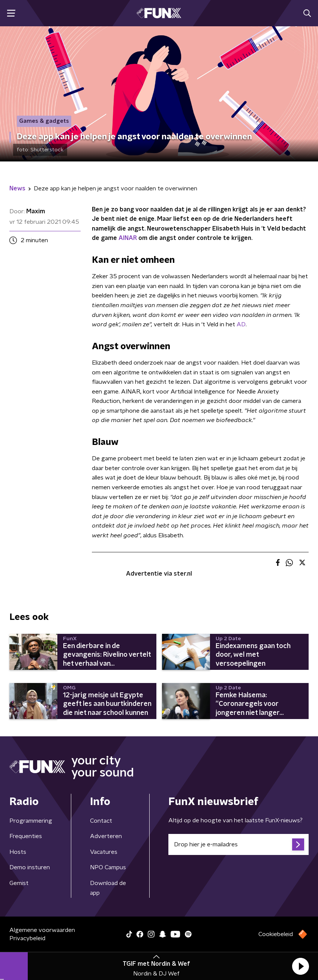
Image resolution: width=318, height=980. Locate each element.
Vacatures (104, 852)
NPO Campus (108, 867)
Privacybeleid (27, 938)
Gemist (19, 883)
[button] (300, 966)
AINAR (128, 238)
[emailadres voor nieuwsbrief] (238, 844)
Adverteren (106, 836)
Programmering (31, 821)
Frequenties (26, 836)
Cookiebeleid (276, 934)
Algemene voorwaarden (42, 930)
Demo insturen (30, 867)
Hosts (18, 852)
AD (240, 324)
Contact (101, 821)
